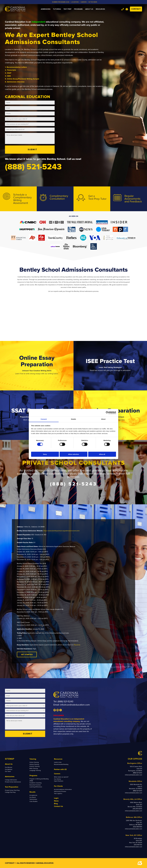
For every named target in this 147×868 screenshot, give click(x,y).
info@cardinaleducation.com (75, 705)
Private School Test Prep (12, 790)
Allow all (102, 454)
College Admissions (11, 780)
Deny (45, 454)
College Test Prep (10, 792)
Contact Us (59, 806)
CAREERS (84, 2)
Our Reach (33, 797)
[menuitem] (46, 9)
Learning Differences (36, 787)
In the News (93, 2)
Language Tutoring (35, 770)
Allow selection (73, 454)
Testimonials (33, 799)
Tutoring (33, 759)
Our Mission (9, 767)
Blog (56, 804)
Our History (57, 779)
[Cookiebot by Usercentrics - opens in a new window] (107, 413)
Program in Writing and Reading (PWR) (39, 780)
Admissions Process (60, 791)
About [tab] (103, 419)
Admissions (10, 777)
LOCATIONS (75, 2)
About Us (9, 764)
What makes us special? (61, 777)
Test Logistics (58, 794)
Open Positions (59, 781)
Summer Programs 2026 (61, 2)
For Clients (58, 786)
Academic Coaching (36, 783)
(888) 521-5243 (65, 701)
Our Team (8, 771)
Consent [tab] (44, 419)
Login (56, 798)
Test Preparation (12, 787)
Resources (58, 759)
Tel (122, 9)
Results (32, 792)
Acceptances (33, 795)
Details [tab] (73, 419)
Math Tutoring (34, 768)
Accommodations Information (63, 789)
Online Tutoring (34, 762)
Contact (136, 9)
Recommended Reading (61, 764)
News (56, 801)
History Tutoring (34, 764)
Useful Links (58, 762)
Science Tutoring (34, 766)
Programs (33, 776)
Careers (57, 774)
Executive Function (35, 785)
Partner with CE (60, 769)
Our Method (9, 769)
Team (127, 9)
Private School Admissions (13, 782)
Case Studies (33, 801)
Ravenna (77, 645)
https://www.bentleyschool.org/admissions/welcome (61, 531)
